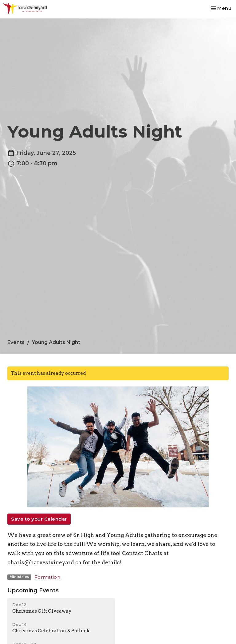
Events (16, 342)
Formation (47, 577)
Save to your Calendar (39, 519)
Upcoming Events (33, 590)
